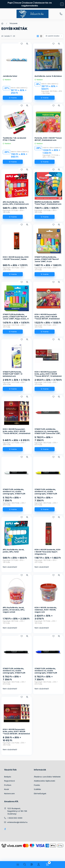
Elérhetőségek (40, 793)
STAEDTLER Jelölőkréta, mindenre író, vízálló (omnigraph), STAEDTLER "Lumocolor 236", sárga (46, 493)
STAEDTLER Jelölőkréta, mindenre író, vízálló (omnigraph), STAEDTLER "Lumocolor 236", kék (46, 672)
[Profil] (39, 865)
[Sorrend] (54, 36)
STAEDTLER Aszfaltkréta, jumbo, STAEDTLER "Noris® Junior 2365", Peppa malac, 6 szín (16, 318)
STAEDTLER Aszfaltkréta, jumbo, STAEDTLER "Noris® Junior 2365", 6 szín (47, 259)
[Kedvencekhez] (22, 44)
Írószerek (14, 23)
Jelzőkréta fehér (10, 76)
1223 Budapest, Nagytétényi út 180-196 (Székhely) (17, 811)
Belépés (8, 777)
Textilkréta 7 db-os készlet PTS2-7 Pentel (14, 139)
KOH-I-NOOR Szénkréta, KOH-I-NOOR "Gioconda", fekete (16, 258)
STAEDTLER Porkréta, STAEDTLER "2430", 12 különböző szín (13, 374)
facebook (5, 829)
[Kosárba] (13, 98)
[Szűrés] (32, 865)
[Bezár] (62, 4)
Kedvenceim (9, 793)
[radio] (41, 36)
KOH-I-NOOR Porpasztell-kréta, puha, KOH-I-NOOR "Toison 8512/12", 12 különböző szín (48, 375)
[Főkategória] (2, 23)
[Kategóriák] (18, 865)
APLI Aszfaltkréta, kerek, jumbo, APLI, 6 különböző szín (16, 203)
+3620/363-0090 (61, 14)
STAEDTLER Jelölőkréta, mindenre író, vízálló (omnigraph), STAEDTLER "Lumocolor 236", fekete (14, 672)
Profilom (8, 785)
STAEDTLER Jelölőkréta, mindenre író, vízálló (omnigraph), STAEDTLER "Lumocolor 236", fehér (14, 493)
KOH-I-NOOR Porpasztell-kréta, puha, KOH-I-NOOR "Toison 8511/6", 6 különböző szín (47, 318)
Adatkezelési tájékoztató (45, 781)
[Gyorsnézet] (27, 44)
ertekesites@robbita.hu (17, 822)
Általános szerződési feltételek (47, 777)
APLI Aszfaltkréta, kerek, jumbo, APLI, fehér (14, 551)
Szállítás (37, 789)
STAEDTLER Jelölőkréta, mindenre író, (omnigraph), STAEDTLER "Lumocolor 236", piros (48, 432)
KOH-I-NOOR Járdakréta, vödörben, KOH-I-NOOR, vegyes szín (46, 610)
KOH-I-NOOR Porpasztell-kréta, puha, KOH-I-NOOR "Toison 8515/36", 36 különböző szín (16, 733)
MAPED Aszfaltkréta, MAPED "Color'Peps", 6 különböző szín (48, 203)
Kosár (7, 789)
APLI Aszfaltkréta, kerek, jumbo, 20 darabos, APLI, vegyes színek (14, 610)
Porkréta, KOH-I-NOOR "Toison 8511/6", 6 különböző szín (48, 139)
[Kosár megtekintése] (47, 865)
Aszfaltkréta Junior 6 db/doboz (48, 76)
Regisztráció (10, 781)
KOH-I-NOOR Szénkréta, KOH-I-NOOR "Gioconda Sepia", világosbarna (48, 552)
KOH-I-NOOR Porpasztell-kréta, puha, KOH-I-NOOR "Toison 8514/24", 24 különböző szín (17, 432)
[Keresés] (25, 865)
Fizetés (37, 785)
